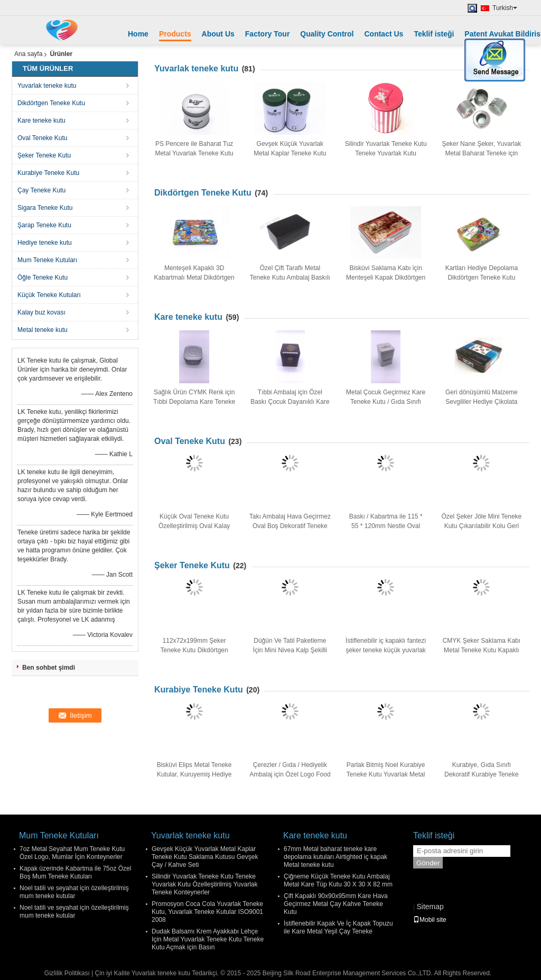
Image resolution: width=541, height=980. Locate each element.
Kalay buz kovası (41, 312)
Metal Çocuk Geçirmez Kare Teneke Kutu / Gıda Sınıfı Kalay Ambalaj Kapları (386, 402)
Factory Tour (268, 34)
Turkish (505, 8)
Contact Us (384, 34)
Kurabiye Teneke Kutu (48, 173)
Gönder (428, 863)
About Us (218, 34)
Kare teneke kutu (41, 121)
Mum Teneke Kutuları (47, 260)
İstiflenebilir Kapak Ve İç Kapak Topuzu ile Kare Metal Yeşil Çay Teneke (338, 927)
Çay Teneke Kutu (41, 190)
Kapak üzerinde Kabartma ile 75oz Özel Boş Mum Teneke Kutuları (75, 872)
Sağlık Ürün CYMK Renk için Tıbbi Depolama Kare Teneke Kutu (194, 402)
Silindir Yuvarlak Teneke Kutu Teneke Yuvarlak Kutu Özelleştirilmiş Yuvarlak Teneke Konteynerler (205, 884)
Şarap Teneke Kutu (44, 225)
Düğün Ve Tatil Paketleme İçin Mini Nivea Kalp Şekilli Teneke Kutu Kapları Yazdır (290, 650)
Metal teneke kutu (43, 330)
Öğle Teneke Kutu (43, 278)
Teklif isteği (434, 34)
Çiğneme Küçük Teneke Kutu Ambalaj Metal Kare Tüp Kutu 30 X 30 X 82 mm (338, 880)
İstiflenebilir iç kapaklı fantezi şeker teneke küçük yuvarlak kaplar (386, 650)
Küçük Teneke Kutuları (49, 295)
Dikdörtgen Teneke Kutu (51, 103)
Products (175, 34)
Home (138, 34)
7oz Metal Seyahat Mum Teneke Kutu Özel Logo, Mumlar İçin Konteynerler (72, 853)
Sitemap (430, 907)
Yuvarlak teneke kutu (47, 86)
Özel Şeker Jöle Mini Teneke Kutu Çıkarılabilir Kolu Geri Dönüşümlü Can (481, 526)
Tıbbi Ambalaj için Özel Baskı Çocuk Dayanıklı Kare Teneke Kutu (290, 402)
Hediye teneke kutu (45, 243)
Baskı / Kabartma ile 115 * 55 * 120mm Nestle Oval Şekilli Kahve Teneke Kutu (386, 526)
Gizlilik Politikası (67, 973)
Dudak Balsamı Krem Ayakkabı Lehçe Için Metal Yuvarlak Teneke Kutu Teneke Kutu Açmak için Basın (208, 939)
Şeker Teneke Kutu (44, 155)
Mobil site (430, 920)
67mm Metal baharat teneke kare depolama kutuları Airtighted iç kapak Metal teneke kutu (335, 857)
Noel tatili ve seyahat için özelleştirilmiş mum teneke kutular (74, 892)
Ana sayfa (28, 54)
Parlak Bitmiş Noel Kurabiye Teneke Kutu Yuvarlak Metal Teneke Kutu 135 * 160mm (386, 774)
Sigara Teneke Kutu (45, 208)
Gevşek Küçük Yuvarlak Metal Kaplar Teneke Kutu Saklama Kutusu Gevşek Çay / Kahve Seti (205, 857)
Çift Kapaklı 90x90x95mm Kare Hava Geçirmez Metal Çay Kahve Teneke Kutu (336, 904)
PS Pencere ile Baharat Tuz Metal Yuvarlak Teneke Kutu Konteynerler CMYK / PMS (194, 153)
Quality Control (327, 34)
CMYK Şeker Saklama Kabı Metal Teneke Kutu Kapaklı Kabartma (482, 650)
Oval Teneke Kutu (43, 138)
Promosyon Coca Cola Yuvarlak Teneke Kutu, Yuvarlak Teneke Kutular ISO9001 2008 (207, 912)
